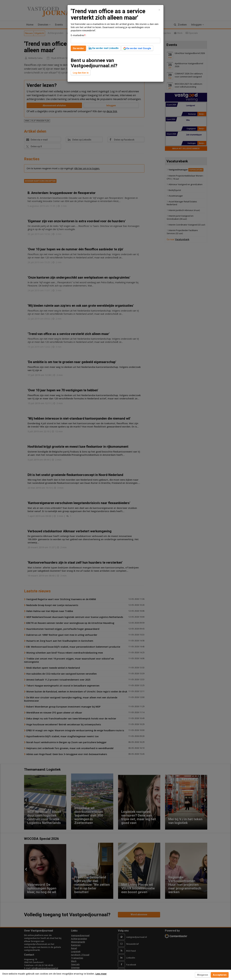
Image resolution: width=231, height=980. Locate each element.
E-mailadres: (78, 35)
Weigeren (203, 975)
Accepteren (220, 975)
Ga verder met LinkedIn (104, 48)
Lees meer (101, 974)
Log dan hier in (81, 73)
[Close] (159, 10)
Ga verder (78, 48)
